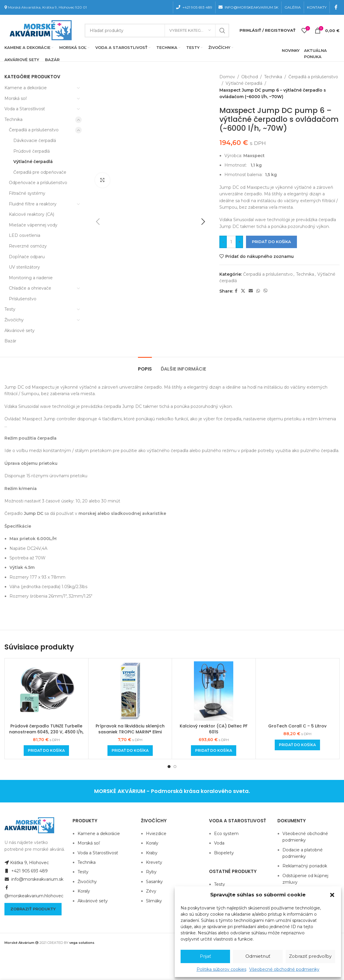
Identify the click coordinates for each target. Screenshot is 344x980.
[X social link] (243, 291)
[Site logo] (39, 30)
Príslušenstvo (23, 299)
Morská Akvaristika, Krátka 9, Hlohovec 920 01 (47, 7)
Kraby (152, 853)
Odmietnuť (258, 956)
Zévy (151, 891)
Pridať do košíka (271, 242)
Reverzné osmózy (28, 246)
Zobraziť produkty (33, 909)
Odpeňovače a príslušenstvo (38, 183)
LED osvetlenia (25, 235)
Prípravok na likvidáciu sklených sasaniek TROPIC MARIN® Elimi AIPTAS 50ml (130, 732)
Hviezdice (156, 834)
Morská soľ (16, 98)
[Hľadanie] (157, 31)
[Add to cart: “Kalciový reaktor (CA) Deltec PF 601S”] (214, 751)
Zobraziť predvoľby (310, 956)
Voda (219, 843)
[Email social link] (251, 291)
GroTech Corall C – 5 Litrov (297, 726)
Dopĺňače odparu (27, 257)
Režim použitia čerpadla (31, 438)
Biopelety (224, 853)
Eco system (226, 834)
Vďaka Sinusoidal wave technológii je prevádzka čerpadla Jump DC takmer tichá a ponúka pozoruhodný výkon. (119, 406)
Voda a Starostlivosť (25, 109)
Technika (13, 119)
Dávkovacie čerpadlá (35, 141)
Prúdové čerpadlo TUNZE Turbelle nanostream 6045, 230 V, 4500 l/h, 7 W (46, 732)
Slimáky (154, 901)
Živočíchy (14, 320)
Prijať (205, 956)
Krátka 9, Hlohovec (27, 863)
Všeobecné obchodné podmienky (284, 969)
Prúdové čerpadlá (32, 151)
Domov (227, 77)
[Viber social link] (266, 291)
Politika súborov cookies (221, 969)
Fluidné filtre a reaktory (33, 204)
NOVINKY (291, 50)
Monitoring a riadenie (31, 278)
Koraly (84, 891)
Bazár (10, 341)
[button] (332, 895)
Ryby (151, 872)
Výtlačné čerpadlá (33, 162)
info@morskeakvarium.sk (34, 879)
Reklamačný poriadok (305, 866)
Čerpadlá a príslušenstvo (34, 130)
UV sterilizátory (24, 267)
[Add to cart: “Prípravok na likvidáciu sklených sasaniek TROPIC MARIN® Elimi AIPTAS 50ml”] (130, 751)
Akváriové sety (20, 331)
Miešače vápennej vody (33, 225)
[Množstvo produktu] (231, 242)
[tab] (145, 366)
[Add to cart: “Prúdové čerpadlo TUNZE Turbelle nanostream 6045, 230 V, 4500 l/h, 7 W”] (46, 751)
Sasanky (154, 882)
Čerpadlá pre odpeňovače (40, 172)
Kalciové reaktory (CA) (32, 214)
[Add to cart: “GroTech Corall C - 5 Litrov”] (297, 745)
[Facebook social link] (336, 7)
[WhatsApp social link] (258, 291)
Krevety (154, 862)
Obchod (250, 77)
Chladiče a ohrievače (30, 288)
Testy (10, 309)
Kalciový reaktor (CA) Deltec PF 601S (214, 729)
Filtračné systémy (27, 193)
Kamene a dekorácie (26, 88)
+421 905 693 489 (26, 871)
